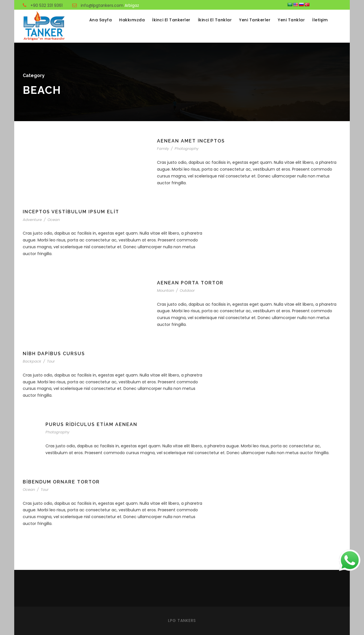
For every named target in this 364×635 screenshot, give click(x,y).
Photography (187, 149)
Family (163, 149)
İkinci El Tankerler (171, 20)
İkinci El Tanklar (215, 20)
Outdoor (187, 290)
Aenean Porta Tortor (190, 283)
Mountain (166, 290)
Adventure (32, 220)
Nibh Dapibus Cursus (54, 354)
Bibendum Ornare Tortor (61, 482)
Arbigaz (132, 5)
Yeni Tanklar (291, 20)
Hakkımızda (132, 20)
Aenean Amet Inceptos (191, 141)
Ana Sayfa (101, 20)
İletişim (320, 20)
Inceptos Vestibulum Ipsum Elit (71, 212)
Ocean (54, 220)
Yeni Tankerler (255, 20)
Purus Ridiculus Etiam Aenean (91, 424)
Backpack (32, 361)
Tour (51, 361)
